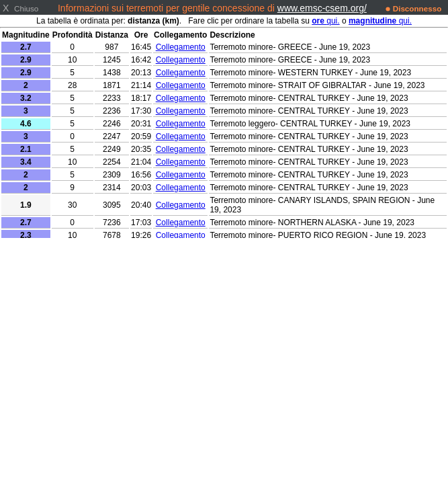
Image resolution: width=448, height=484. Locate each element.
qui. (325, 21)
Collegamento (181, 47)
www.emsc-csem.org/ (322, 8)
